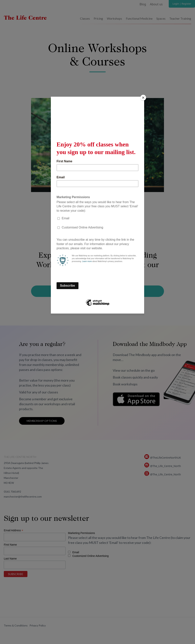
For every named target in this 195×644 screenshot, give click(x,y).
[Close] (143, 98)
